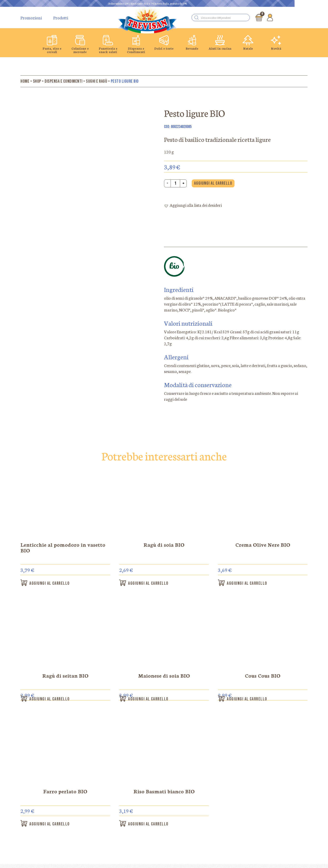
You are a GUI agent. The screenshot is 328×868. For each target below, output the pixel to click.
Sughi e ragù (97, 81)
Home (25, 81)
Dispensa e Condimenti (64, 81)
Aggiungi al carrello (213, 183)
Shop (37, 81)
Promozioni (31, 18)
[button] (193, 205)
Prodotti (61, 18)
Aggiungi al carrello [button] (55, 584)
